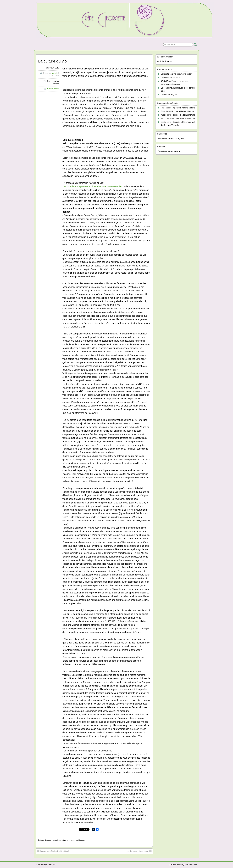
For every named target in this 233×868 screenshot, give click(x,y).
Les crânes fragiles (169, 95)
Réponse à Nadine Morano (183, 108)
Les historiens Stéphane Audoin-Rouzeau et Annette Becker (92, 186)
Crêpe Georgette (49, 865)
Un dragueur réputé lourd (139, 851)
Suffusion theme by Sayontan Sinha (183, 865)
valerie (55, 73)
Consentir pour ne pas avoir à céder (176, 74)
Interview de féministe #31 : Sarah (53, 851)
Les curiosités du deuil (170, 78)
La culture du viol (53, 61)
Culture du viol (53, 89)
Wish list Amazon (164, 61)
